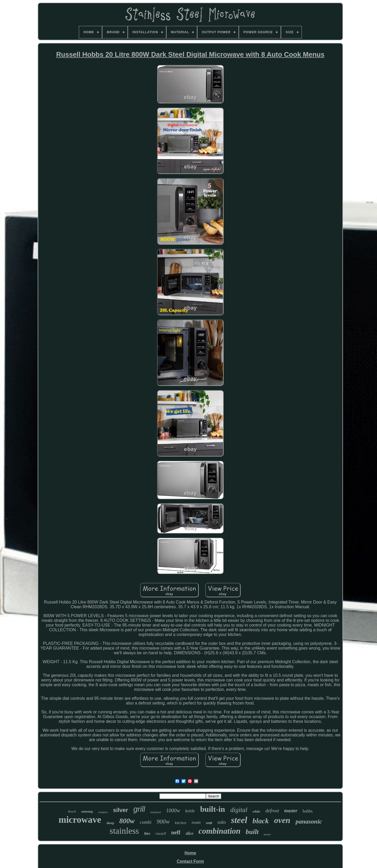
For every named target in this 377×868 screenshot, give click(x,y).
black (260, 821)
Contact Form (190, 861)
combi (146, 822)
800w (127, 821)
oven (282, 820)
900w (163, 822)
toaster (291, 811)
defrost (272, 811)
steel (239, 820)
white (256, 811)
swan (196, 822)
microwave (80, 820)
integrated (156, 812)
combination (219, 831)
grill (139, 809)
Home (190, 853)
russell (161, 833)
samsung (87, 811)
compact (103, 812)
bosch (72, 811)
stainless (124, 831)
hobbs (308, 811)
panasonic (309, 821)
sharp (110, 823)
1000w (173, 810)
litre (147, 834)
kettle (190, 811)
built (252, 832)
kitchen (181, 823)
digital (239, 810)
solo (221, 822)
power (268, 834)
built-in (212, 809)
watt (209, 823)
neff (176, 832)
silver (121, 810)
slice (189, 833)
